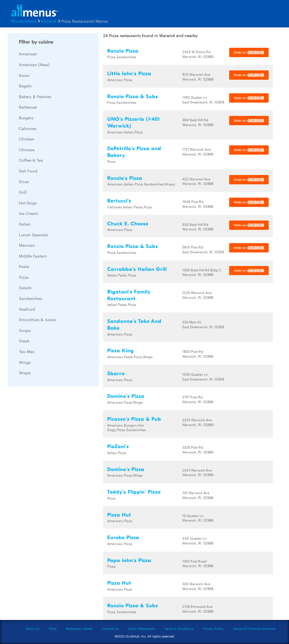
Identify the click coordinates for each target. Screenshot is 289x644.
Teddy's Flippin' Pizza (134, 492)
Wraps (25, 373)
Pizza (24, 277)
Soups (25, 330)
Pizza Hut (119, 515)
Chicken (27, 139)
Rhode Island (24, 21)
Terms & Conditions (179, 628)
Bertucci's (119, 201)
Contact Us (110, 628)
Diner (24, 181)
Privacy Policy (213, 628)
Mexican (27, 245)
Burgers (26, 118)
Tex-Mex (27, 351)
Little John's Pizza (129, 74)
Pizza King (121, 351)
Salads (25, 288)
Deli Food (28, 171)
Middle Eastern (33, 256)
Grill (23, 192)
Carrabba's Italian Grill (137, 269)
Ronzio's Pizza (125, 178)
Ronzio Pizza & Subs (133, 97)
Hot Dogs (28, 203)
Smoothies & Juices (38, 319)
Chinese (27, 150)
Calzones (28, 128)
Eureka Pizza (123, 538)
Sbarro (116, 374)
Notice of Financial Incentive (254, 628)
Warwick (49, 21)
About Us (32, 628)
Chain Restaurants (142, 628)
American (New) (34, 64)
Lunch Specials (33, 235)
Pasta (24, 266)
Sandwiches (30, 298)
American (28, 54)
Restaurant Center (79, 628)
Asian (24, 75)
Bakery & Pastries (35, 96)
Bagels (25, 86)
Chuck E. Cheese (128, 224)
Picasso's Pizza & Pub (134, 419)
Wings (25, 362)
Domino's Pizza (126, 396)
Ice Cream (29, 213)
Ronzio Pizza (123, 51)
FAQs (53, 628)
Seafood (27, 309)
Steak (24, 341)
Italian (25, 224)
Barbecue (28, 107)
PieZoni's (118, 447)
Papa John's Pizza (129, 560)
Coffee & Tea (31, 160)
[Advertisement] (50, 476)
